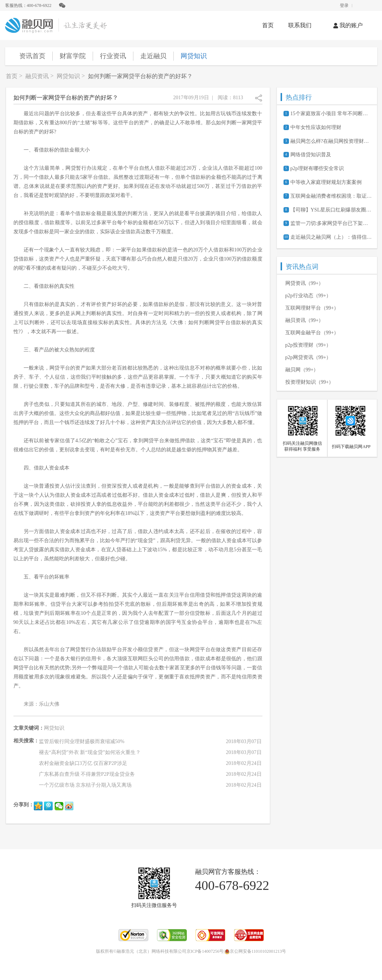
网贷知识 (194, 56)
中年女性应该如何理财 (316, 127)
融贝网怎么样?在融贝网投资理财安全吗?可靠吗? (331, 141)
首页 (268, 25)
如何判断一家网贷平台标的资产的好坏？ (140, 76)
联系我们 (300, 25)
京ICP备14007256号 (205, 951)
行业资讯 (113, 56)
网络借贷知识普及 (311, 155)
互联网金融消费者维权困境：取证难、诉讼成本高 (331, 196)
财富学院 (73, 56)
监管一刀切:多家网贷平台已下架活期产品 (331, 223)
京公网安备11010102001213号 (256, 951)
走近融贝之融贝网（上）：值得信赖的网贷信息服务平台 (331, 237)
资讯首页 (32, 56)
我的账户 (348, 25)
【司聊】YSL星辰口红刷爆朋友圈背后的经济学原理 (331, 210)
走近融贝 (153, 56)
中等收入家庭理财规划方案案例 (326, 182)
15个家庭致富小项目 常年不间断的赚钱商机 (331, 114)
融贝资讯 (37, 76)
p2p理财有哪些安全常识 (317, 168)
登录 (344, 5)
